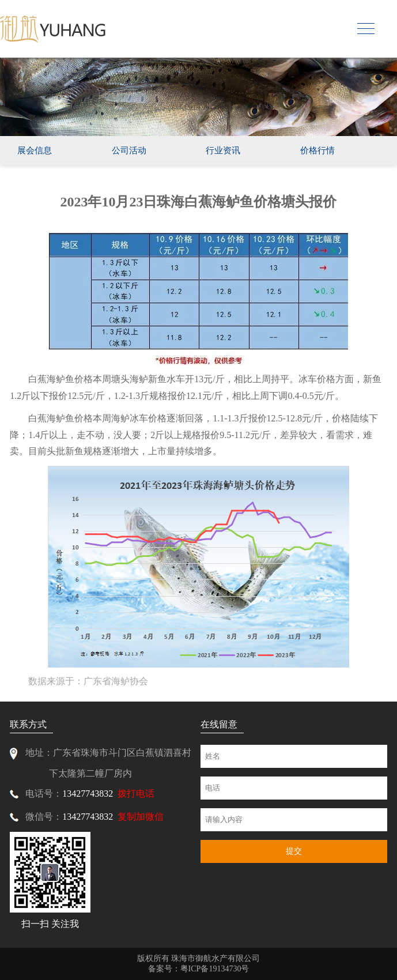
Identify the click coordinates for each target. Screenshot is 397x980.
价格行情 (317, 150)
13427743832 (88, 794)
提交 (294, 851)
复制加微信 (141, 817)
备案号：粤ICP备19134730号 (199, 969)
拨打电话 (136, 794)
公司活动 (129, 150)
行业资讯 (223, 150)
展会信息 (35, 150)
